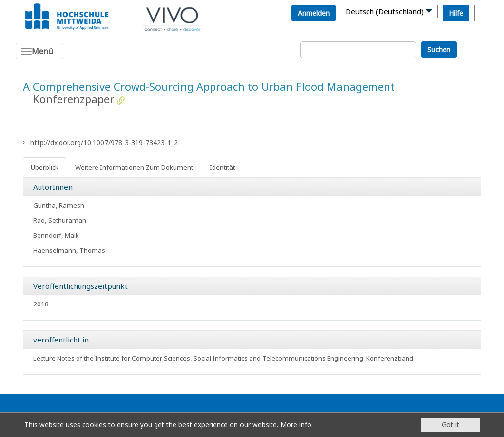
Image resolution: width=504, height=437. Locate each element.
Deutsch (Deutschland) (385, 11)
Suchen (439, 49)
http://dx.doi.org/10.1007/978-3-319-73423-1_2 (104, 142)
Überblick (45, 167)
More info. (297, 425)
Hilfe (456, 13)
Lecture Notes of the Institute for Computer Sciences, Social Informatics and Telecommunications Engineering (198, 358)
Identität (222, 167)
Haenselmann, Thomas (69, 250)
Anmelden (314, 13)
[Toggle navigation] (39, 51)
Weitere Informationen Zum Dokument (134, 167)
